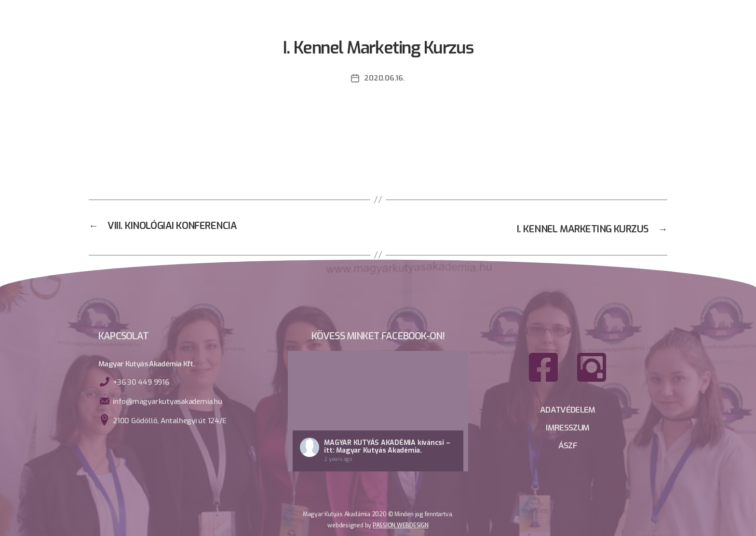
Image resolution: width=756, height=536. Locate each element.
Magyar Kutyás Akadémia (370, 442)
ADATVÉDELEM (567, 410)
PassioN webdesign (401, 524)
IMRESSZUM (568, 427)
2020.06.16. (384, 78)
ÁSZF (568, 443)
